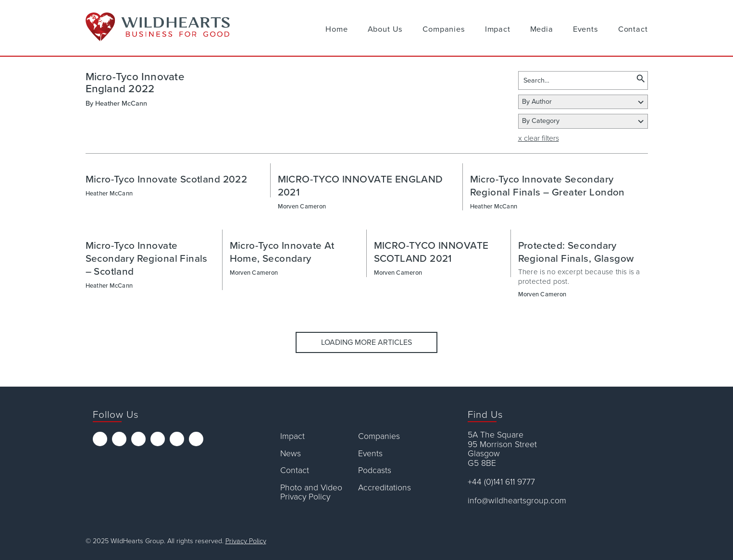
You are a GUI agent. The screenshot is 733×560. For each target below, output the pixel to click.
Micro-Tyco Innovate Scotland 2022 (167, 179)
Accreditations (385, 488)
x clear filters (539, 138)
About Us (385, 29)
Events (586, 29)
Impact (498, 29)
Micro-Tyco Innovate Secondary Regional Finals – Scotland (147, 259)
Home (336, 29)
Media (542, 29)
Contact (633, 29)
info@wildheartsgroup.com (517, 501)
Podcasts (375, 470)
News (291, 454)
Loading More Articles (366, 342)
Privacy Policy (246, 541)
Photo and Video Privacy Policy (311, 493)
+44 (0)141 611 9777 (501, 482)
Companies (444, 29)
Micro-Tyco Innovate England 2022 (135, 83)
